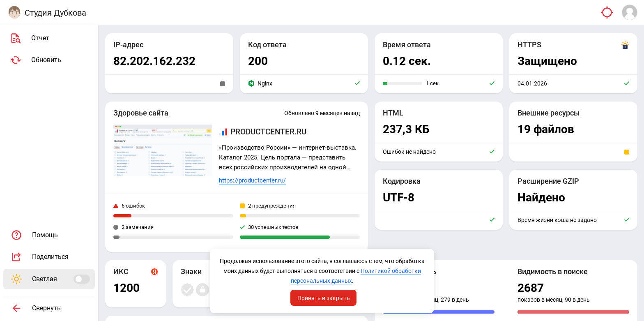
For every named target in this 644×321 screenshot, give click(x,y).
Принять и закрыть (324, 298)
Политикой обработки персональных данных (321, 281)
